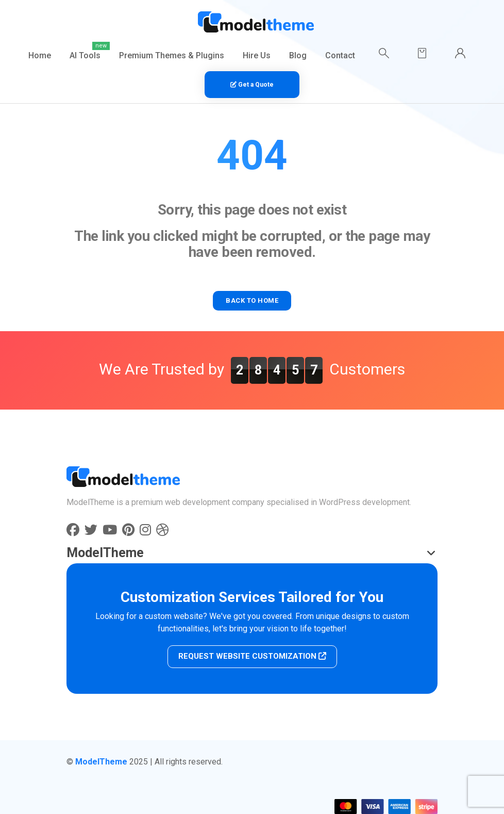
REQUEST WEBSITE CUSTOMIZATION (252, 656)
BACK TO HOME (252, 300)
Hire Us (257, 55)
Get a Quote (252, 85)
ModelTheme (101, 762)
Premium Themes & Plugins (172, 55)
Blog (298, 55)
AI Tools (85, 55)
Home (40, 55)
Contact (340, 55)
